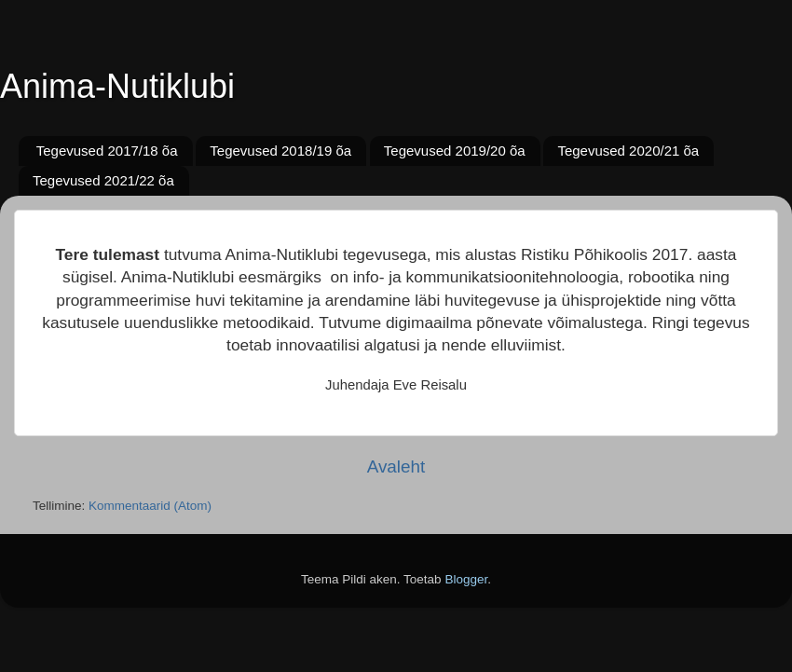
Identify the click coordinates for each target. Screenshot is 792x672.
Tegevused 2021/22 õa (103, 180)
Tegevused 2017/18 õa (107, 151)
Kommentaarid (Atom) (150, 506)
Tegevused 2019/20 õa (455, 151)
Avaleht (396, 466)
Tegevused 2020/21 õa (628, 151)
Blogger (466, 579)
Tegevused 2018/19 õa (280, 151)
